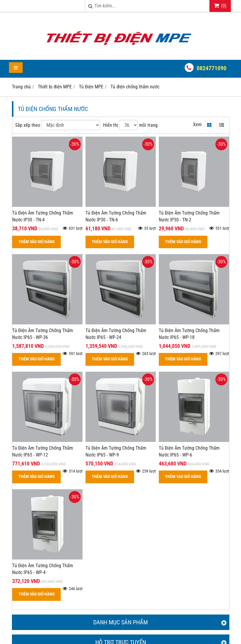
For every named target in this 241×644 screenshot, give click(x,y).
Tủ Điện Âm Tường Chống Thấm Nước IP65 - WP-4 (43, 569)
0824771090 (212, 68)
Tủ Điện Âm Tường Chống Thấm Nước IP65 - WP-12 (43, 451)
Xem (197, 125)
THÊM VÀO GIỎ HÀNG (36, 242)
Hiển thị (111, 125)
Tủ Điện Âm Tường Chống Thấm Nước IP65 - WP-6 (189, 451)
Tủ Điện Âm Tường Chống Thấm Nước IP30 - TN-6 (116, 216)
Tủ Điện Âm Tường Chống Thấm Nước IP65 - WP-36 (43, 334)
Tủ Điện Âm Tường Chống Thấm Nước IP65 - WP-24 (116, 334)
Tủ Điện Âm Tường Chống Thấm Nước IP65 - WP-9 (116, 451)
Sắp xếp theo (28, 125)
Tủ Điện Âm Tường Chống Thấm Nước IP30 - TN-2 (189, 216)
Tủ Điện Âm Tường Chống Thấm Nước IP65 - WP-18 (189, 334)
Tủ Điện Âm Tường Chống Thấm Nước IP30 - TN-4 (43, 216)
